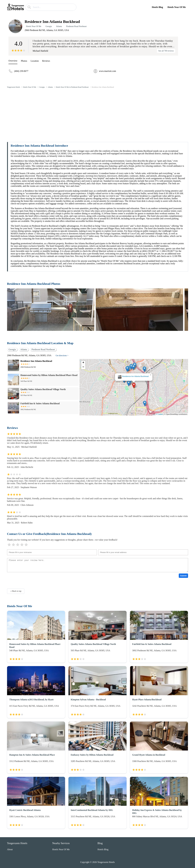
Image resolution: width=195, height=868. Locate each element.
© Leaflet (160, 414)
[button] (134, 386)
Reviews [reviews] (46, 61)
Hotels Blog (157, 7)
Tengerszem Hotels (14, 87)
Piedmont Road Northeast (76, 26)
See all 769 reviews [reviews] (166, 51)
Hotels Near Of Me (177, 7)
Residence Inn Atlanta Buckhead (103, 87)
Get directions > (62, 356)
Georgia (49, 26)
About (10, 849)
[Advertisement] (98, 112)
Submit (183, 576)
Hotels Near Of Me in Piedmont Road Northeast (72, 87)
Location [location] (35, 61)
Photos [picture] (24, 61)
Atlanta (59, 26)
